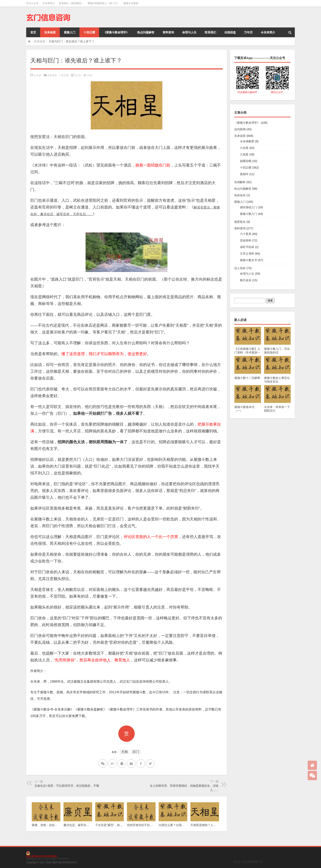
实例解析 (240, 182)
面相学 (244, 174)
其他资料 (246, 240)
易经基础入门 (249, 207)
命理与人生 (189, 32)
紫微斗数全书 (249, 260)
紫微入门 (70, 32)
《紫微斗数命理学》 (116, 32)
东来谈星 (50, 32)
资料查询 (168, 32)
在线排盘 (230, 32)
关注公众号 (32, 3)
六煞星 (244, 154)
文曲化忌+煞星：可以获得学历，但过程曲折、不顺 (67, 786)
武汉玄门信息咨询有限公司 (248, 862)
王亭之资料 (247, 254)
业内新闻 (240, 129)
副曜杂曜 (246, 161)
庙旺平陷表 (247, 247)
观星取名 (240, 222)
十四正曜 (89, 32)
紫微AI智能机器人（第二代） (103, 3)
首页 (33, 32)
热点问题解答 (146, 32)
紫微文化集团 (131, 3)
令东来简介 (49, 3)
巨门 (136, 752)
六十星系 (246, 234)
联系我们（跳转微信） (71, 3)
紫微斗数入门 (249, 214)
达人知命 (240, 268)
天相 (124, 752)
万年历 (248, 32)
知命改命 (240, 195)
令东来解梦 (247, 141)
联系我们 (210, 32)
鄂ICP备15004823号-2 (65, 862)
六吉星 (244, 148)
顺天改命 (246, 280)
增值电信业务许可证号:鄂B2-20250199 (47, 859)
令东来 (37, 75)
